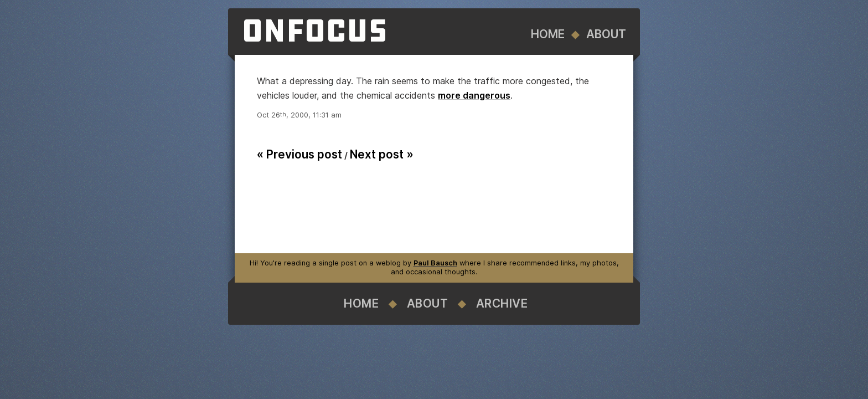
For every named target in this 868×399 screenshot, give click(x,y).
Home (548, 34)
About (606, 34)
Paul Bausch (435, 263)
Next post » (382, 154)
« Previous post (299, 154)
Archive (502, 303)
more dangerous (474, 95)
